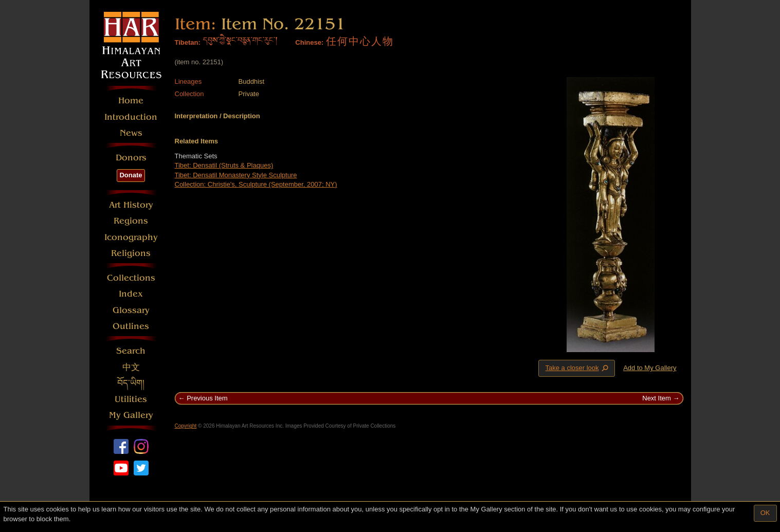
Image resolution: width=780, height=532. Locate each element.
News (131, 133)
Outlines (131, 326)
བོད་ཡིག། (131, 383)
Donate (131, 175)
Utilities (131, 399)
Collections (131, 278)
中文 (131, 367)
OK (765, 513)
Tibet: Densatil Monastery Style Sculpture (236, 175)
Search (131, 351)
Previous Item (207, 398)
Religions (131, 253)
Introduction (131, 117)
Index (131, 294)
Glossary (131, 310)
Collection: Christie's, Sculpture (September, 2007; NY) (256, 184)
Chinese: (309, 42)
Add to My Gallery (650, 368)
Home (131, 100)
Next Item (657, 398)
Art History (131, 205)
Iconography (131, 237)
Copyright (186, 426)
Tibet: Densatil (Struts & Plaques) (224, 165)
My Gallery (131, 415)
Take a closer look (577, 368)
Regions (131, 221)
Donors (131, 158)
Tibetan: (188, 42)
